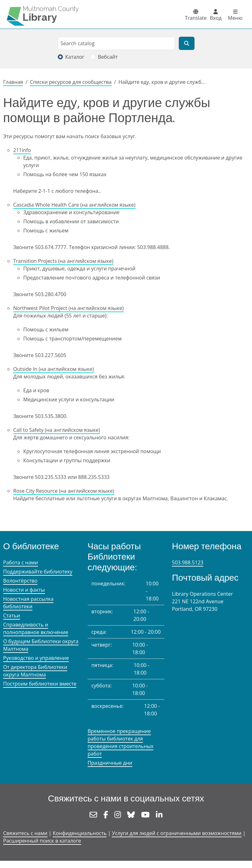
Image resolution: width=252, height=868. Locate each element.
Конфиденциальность (80, 833)
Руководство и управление (36, 658)
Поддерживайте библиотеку (38, 572)
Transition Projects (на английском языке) (63, 261)
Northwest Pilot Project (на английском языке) (68, 308)
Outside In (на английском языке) (54, 369)
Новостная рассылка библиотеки (28, 603)
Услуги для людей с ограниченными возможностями (177, 833)
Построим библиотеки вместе (40, 684)
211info (22, 150)
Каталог (75, 57)
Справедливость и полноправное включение (36, 628)
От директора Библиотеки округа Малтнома (35, 671)
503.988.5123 (188, 562)
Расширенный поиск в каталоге (42, 841)
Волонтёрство (20, 581)
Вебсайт (108, 57)
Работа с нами (21, 562)
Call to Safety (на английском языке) (57, 430)
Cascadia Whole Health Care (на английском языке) (74, 205)
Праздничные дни (110, 763)
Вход (216, 18)
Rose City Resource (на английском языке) (64, 491)
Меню (235, 18)
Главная (13, 82)
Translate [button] (196, 18)
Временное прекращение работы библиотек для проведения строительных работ (121, 742)
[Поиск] (187, 43)
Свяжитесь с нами (25, 833)
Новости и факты (24, 590)
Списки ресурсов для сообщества (71, 82)
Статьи (12, 616)
